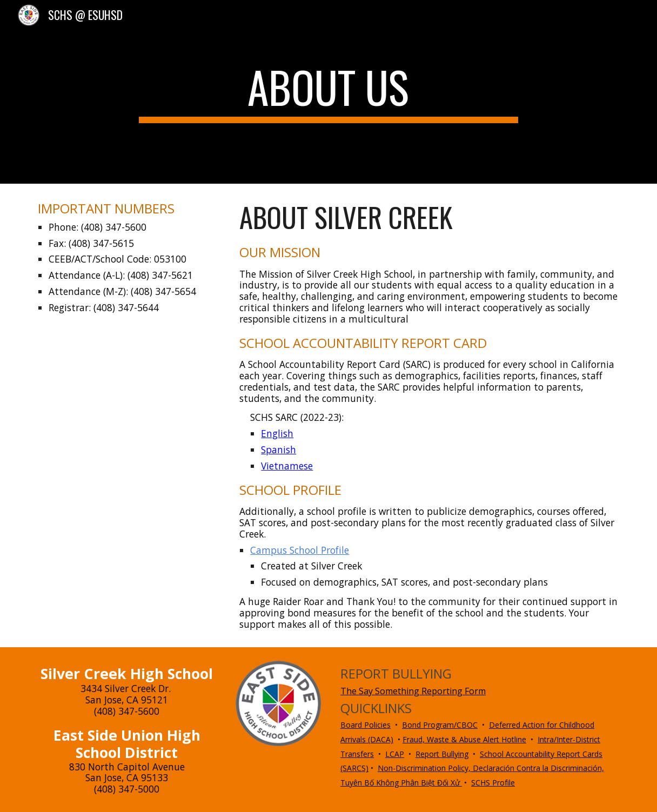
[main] (329, 92)
